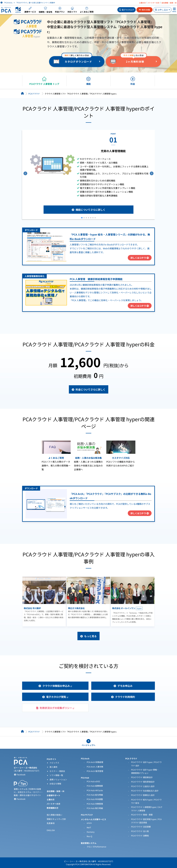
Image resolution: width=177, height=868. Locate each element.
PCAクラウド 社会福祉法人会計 (145, 791)
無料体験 (145, 10)
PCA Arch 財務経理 (95, 762)
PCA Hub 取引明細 (95, 808)
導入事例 (53, 767)
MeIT (89, 827)
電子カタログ (127, 10)
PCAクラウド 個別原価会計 (143, 782)
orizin (89, 823)
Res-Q (89, 836)
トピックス (54, 763)
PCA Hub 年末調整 (95, 799)
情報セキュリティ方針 (56, 819)
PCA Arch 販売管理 (95, 771)
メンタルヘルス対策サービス (93, 819)
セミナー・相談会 (57, 771)
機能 (88, 84)
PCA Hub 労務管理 (95, 804)
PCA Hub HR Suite (95, 790)
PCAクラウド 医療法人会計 (143, 795)
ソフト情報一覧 (56, 775)
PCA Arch (85, 759)
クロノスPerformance (96, 847)
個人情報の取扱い (54, 815)
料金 (133, 84)
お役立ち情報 (55, 784)
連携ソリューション (58, 779)
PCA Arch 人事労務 (95, 767)
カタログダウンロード (78, 61)
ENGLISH (51, 830)
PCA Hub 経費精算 (95, 786)
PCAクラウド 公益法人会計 (143, 786)
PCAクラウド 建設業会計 (142, 777)
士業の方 (142, 3)
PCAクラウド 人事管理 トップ (44, 84)
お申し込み (162, 10)
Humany (91, 832)
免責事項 (51, 823)
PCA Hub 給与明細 (95, 795)
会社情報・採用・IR (169, 3)
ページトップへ (88, 745)
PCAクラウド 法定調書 (141, 827)
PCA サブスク (87, 815)
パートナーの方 (154, 3)
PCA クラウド (131, 759)
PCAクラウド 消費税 (140, 836)
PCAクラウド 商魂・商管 (142, 815)
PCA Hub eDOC (93, 781)
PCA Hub (85, 778)
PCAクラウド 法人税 (140, 831)
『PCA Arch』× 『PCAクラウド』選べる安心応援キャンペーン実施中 (28, 3)
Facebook (20, 775)
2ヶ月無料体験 (135, 61)
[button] (82, 218)
